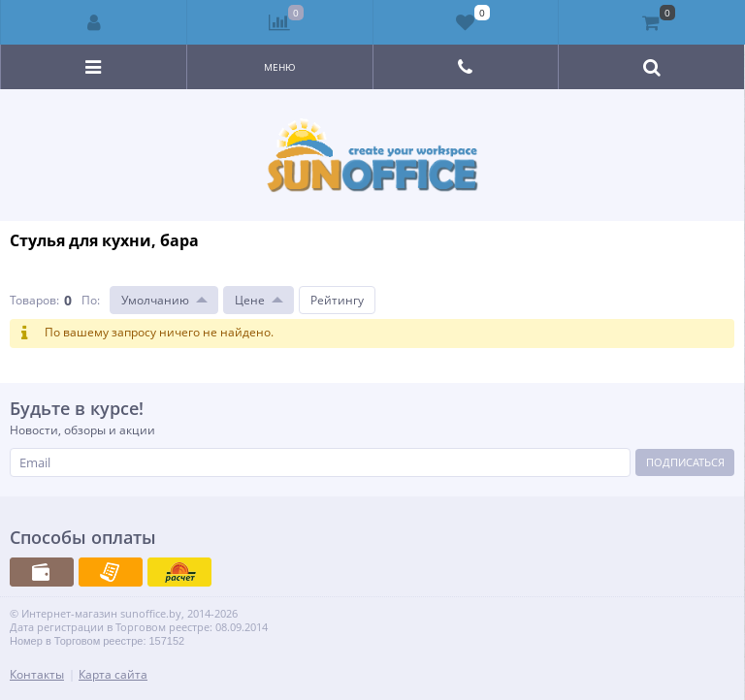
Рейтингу (337, 300)
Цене (250, 300)
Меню (280, 67)
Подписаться (685, 462)
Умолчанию (155, 300)
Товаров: (34, 300)
